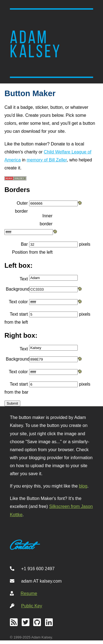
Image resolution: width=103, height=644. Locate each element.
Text (24, 279)
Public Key (32, 606)
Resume (29, 593)
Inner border (46, 220)
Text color (18, 302)
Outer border (21, 207)
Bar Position (20, 248)
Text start (19, 314)
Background (17, 289)
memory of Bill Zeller (47, 160)
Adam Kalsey (36, 44)
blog (83, 486)
